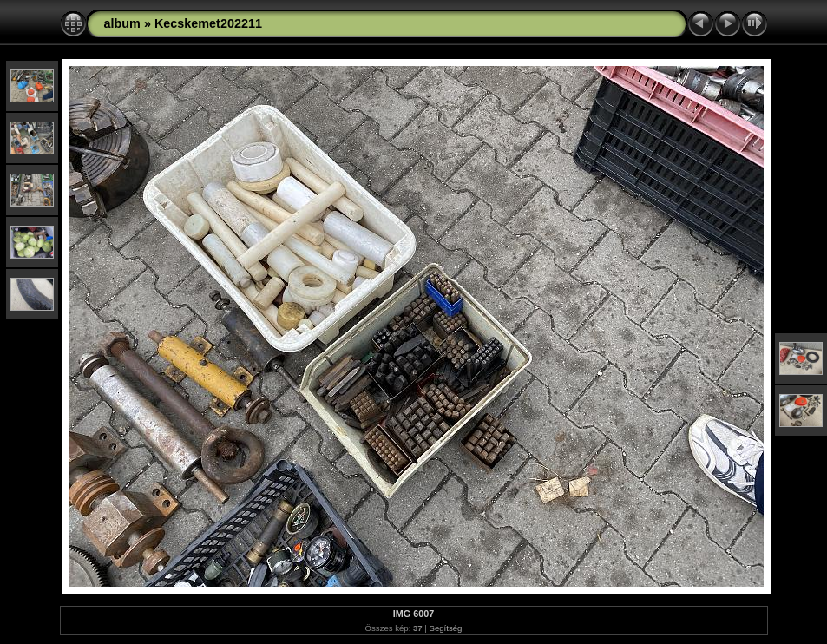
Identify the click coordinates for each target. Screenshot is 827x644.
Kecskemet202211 (208, 23)
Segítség (446, 628)
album (122, 23)
